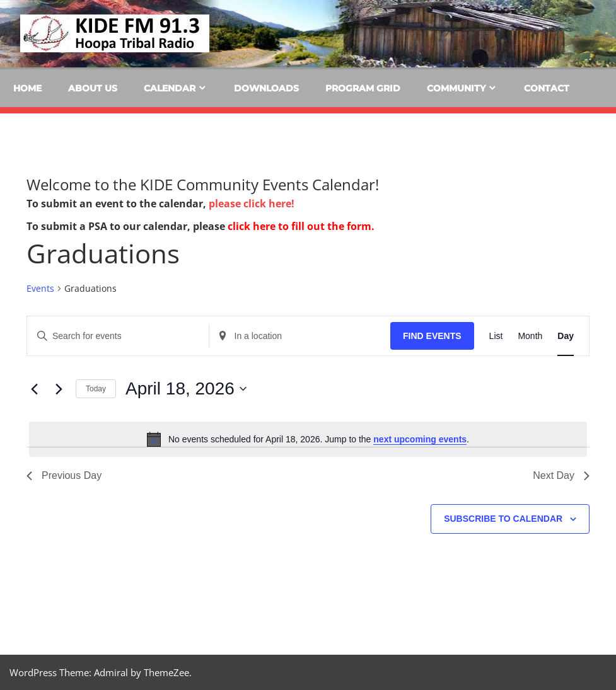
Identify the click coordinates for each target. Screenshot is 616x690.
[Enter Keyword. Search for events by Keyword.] (118, 336)
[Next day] (59, 389)
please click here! (252, 204)
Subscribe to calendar (503, 519)
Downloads (266, 88)
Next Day (561, 475)
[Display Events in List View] (496, 336)
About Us (93, 88)
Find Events (432, 336)
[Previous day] (34, 389)
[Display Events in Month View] (530, 336)
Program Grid (363, 88)
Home (27, 88)
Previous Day (64, 475)
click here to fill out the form (299, 226)
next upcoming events (420, 439)
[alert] (308, 439)
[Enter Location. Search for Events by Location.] (300, 336)
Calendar (170, 88)
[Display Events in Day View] (566, 336)
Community (456, 88)
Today (96, 389)
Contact (547, 88)
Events (40, 288)
